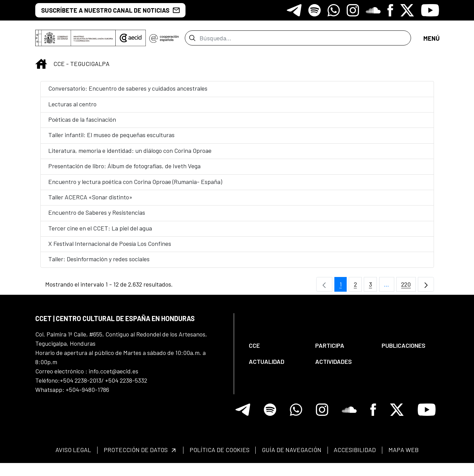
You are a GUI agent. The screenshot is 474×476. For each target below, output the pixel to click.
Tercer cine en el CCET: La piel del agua (100, 232)
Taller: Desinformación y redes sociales (99, 263)
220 (408, 290)
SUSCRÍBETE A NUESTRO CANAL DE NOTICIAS (111, 10)
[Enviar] (192, 40)
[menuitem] (276, 350)
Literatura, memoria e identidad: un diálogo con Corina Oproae (130, 155)
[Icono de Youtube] (430, 10)
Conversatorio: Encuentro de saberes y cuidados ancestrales (128, 92)
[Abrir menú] (431, 40)
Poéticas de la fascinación (82, 123)
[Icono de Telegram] (294, 10)
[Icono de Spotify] (315, 10)
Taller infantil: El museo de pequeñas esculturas (111, 139)
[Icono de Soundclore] (373, 10)
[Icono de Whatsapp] (334, 10)
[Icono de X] (407, 10)
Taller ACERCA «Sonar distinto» (90, 201)
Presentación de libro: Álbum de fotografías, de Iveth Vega (124, 170)
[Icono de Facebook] (390, 10)
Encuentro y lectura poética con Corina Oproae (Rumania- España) (135, 186)
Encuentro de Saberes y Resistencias (97, 216)
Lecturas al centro (72, 108)
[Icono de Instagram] (353, 10)
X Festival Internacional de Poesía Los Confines (110, 248)
